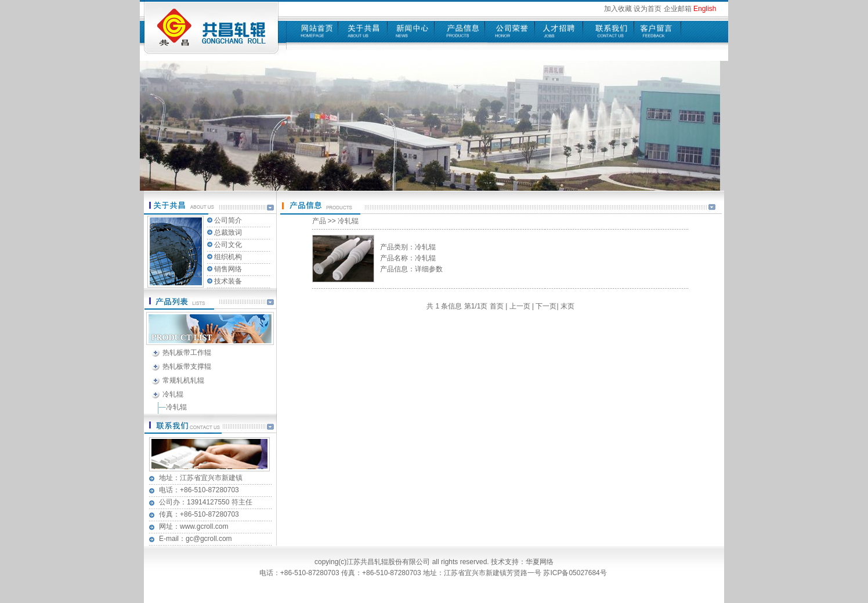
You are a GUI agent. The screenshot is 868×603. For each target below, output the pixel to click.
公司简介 (228, 220)
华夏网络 (540, 562)
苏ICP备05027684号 (576, 573)
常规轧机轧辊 (183, 380)
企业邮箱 (678, 9)
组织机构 (228, 257)
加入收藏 (618, 9)
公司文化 (228, 245)
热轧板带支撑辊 (187, 366)
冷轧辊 (173, 394)
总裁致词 (228, 233)
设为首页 (648, 9)
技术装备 (228, 281)
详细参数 (429, 269)
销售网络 (228, 269)
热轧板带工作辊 (187, 353)
